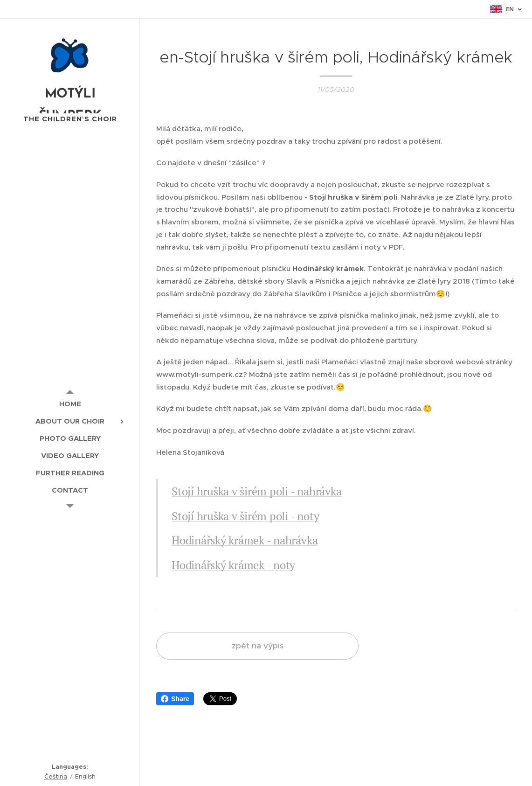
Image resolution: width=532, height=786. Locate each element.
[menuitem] (70, 404)
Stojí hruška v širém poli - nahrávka (256, 491)
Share (175, 699)
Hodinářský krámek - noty (233, 565)
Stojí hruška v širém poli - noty (245, 516)
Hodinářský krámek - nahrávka (245, 540)
